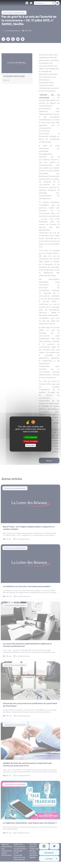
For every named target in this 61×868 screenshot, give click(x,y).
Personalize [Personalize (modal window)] (31, 445)
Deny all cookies (31, 441)
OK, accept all (30, 437)
